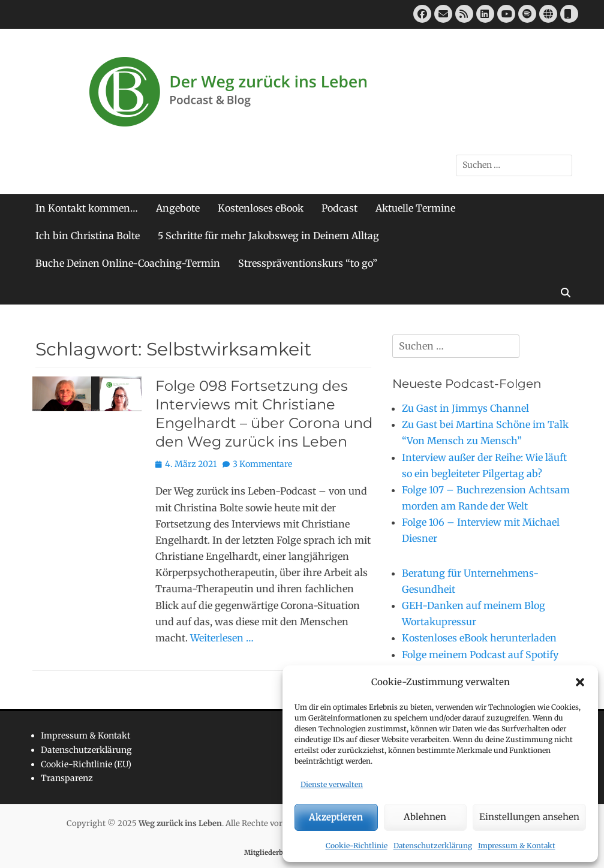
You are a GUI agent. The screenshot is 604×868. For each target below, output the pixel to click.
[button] (580, 682)
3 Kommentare (262, 464)
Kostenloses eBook (261, 208)
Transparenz (67, 778)
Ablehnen (425, 817)
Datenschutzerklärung (433, 846)
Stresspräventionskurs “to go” (308, 263)
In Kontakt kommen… (87, 208)
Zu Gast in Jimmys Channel (465, 408)
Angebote (178, 208)
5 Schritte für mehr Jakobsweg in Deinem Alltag (268, 236)
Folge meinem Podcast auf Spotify (480, 655)
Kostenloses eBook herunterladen (479, 638)
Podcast (339, 208)
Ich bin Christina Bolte (88, 236)
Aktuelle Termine (415, 208)
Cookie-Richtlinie (357, 846)
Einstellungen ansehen (529, 817)
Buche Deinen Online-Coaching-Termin (128, 263)
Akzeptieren (336, 817)
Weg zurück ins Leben (180, 823)
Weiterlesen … (222, 638)
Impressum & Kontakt (517, 846)
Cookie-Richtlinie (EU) (86, 764)
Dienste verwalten (332, 784)
